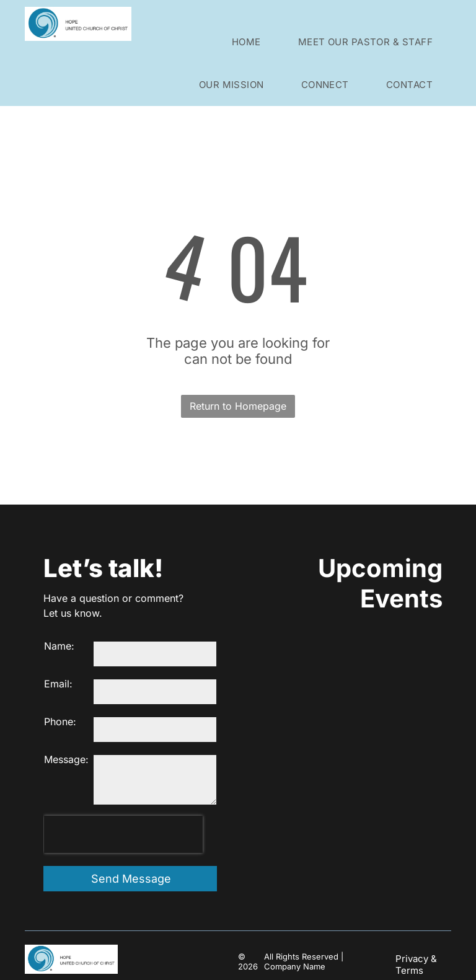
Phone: (60, 722)
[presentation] (123, 834)
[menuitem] (246, 42)
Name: (59, 646)
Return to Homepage (238, 406)
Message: (66, 759)
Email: (58, 684)
